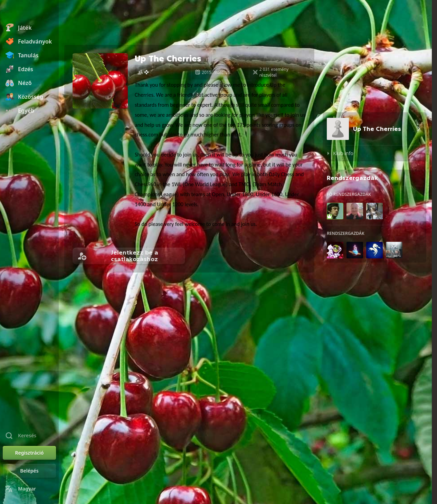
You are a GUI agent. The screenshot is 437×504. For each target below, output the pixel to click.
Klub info (343, 153)
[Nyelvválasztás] (29, 489)
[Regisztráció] (29, 453)
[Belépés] (29, 471)
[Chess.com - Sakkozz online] (29, 12)
